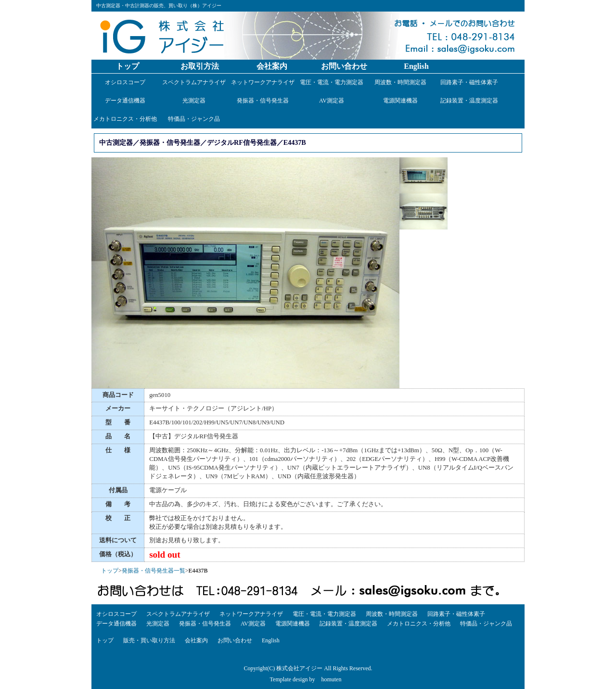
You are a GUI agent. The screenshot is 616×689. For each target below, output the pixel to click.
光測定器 (194, 101)
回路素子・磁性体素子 (469, 82)
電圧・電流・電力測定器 (332, 82)
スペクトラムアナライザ (194, 82)
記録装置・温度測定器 (469, 101)
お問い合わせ (344, 66)
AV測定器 (332, 101)
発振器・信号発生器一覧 (154, 571)
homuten (331, 679)
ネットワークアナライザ (263, 82)
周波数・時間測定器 (400, 82)
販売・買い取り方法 (149, 640)
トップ (128, 66)
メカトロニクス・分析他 (125, 119)
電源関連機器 (400, 101)
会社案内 (272, 66)
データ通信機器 (125, 101)
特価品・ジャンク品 (194, 119)
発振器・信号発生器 (263, 101)
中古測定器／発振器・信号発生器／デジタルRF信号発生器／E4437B (203, 142)
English (416, 66)
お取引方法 (200, 66)
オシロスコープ (125, 82)
